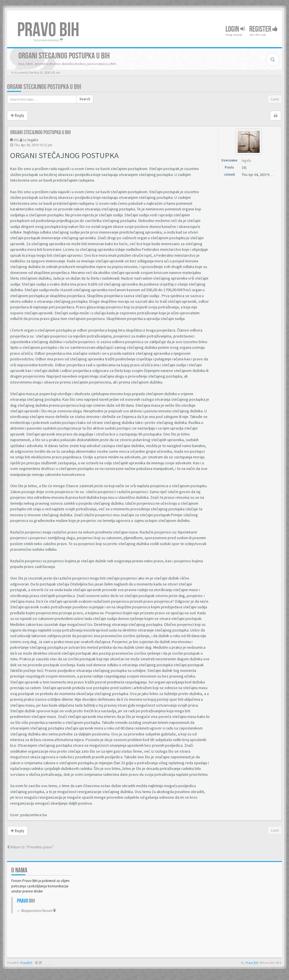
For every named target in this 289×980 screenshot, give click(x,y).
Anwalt (48, 963)
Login (235, 29)
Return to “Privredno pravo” (30, 847)
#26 (16, 140)
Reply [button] (17, 116)
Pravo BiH (252, 963)
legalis (33, 140)
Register (263, 29)
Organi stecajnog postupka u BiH (44, 87)
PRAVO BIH (48, 30)
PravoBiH (26, 963)
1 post (275, 99)
